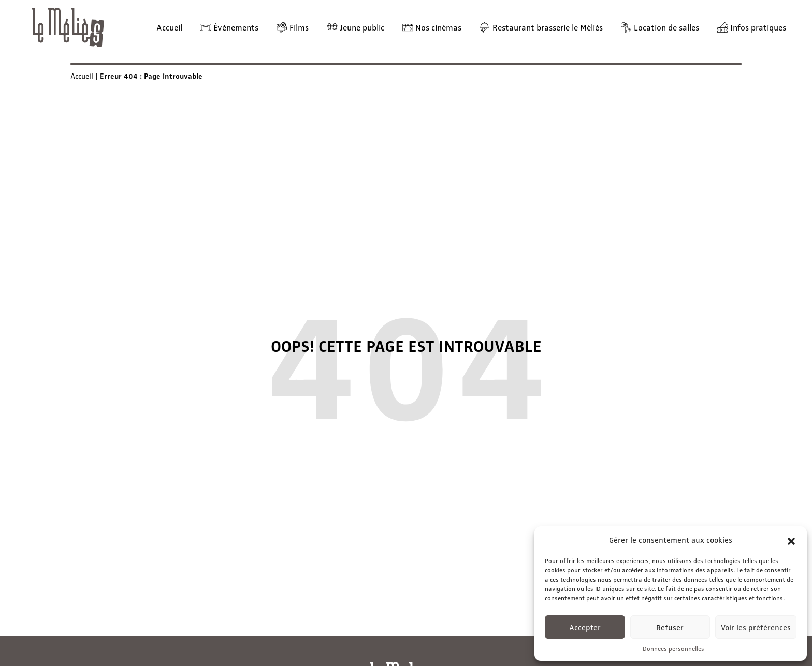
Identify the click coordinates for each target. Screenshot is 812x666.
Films (299, 27)
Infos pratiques (758, 27)
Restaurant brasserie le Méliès (548, 27)
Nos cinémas (438, 27)
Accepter (585, 627)
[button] (791, 540)
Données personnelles (673, 648)
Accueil (169, 27)
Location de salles (666, 27)
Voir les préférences (756, 627)
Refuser (670, 627)
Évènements (236, 27)
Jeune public (362, 27)
